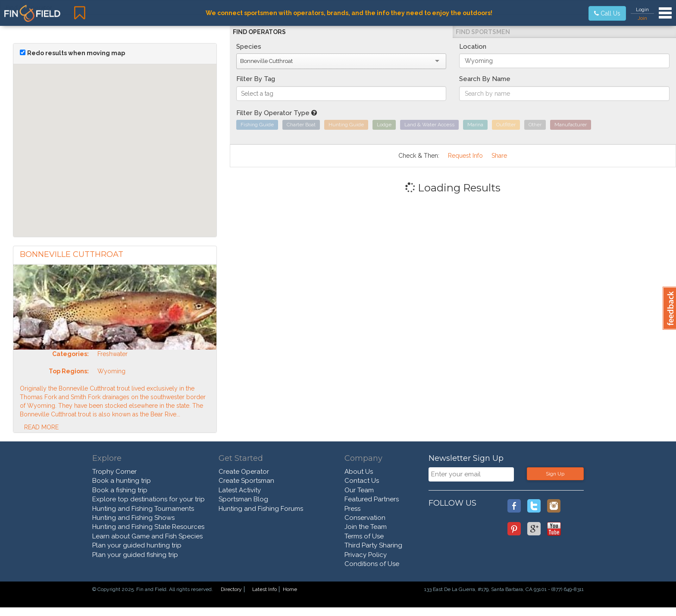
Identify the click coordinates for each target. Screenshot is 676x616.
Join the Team (366, 527)
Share (499, 156)
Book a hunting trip (122, 481)
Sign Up (555, 474)
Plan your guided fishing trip (135, 555)
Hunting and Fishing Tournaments (143, 509)
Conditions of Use (372, 564)
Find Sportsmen (483, 32)
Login (642, 9)
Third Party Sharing (373, 545)
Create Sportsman (246, 481)
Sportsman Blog (243, 499)
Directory (231, 589)
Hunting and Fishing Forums (261, 509)
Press (352, 509)
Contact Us (362, 481)
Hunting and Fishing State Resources (148, 527)
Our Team (359, 490)
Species (249, 47)
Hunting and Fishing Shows (133, 518)
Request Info (465, 156)
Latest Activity (240, 490)
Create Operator (244, 472)
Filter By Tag (256, 79)
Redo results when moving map (76, 53)
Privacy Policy (366, 555)
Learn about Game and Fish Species (147, 536)
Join (642, 18)
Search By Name (485, 79)
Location (473, 47)
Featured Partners (372, 499)
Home (290, 589)
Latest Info (264, 589)
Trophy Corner (114, 472)
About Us (359, 472)
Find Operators (259, 32)
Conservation (365, 518)
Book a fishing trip (120, 490)
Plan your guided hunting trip (137, 545)
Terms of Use (364, 536)
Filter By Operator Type (277, 113)
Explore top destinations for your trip (149, 499)
